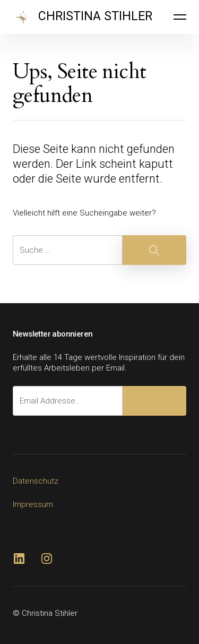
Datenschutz (36, 481)
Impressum (33, 504)
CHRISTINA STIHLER (95, 16)
